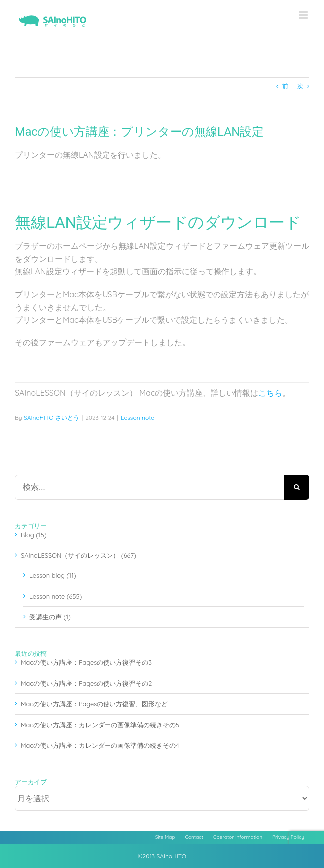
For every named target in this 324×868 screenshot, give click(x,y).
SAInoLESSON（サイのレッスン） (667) (79, 555)
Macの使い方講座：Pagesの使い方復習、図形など (94, 704)
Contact (194, 837)
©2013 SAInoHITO (162, 856)
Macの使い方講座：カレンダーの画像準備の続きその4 (100, 745)
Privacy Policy (288, 837)
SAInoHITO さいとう (52, 417)
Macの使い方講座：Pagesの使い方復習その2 (86, 683)
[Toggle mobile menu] (304, 15)
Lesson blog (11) (53, 575)
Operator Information (238, 837)
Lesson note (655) (55, 596)
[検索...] (150, 487)
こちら (270, 393)
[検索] (297, 487)
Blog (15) (34, 535)
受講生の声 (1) (50, 617)
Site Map (165, 837)
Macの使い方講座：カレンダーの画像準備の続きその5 (100, 725)
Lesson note (138, 417)
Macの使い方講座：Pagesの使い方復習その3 (86, 662)
